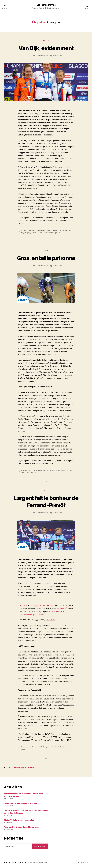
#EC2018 (24, 605)
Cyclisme (54, 230)
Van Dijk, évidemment (46, 48)
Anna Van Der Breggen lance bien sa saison (22, 827)
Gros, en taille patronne (46, 258)
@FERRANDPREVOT (46, 605)
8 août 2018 (57, 56)
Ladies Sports (48, 233)
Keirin (45, 470)
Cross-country (26, 747)
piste (71, 470)
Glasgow (27, 233)
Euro (70, 230)
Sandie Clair (25, 473)
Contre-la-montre (44, 230)
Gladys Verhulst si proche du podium (19, 820)
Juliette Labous (37, 233)
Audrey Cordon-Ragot (29, 230)
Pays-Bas (57, 233)
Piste (46, 251)
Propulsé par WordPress (38, 862)
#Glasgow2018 (58, 611)
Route (46, 41)
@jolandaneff (62, 608)
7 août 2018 (57, 266)
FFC (22, 233)
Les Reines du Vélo (46, 5)
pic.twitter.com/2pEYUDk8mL (33, 614)
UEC (36, 473)
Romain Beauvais (42, 56)
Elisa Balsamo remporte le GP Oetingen (20, 803)
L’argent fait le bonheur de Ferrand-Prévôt (46, 501)
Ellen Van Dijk (63, 230)
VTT (46, 490)
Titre (32, 473)
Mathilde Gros (63, 470)
